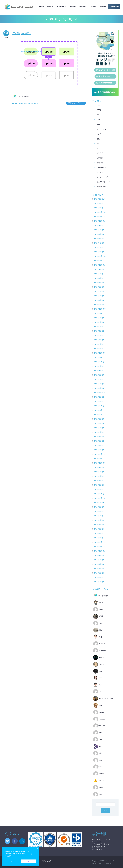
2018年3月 (98, 582)
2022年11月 (98, 357)
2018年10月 (98, 551)
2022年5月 (98, 384)
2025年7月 (98, 234)
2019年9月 (98, 503)
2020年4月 (98, 481)
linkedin (22, 841)
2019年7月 (98, 511)
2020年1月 (98, 489)
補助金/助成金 (101, 187)
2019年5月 (98, 520)
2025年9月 (98, 225)
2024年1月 (98, 305)
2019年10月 (98, 498)
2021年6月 (98, 428)
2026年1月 (98, 208)
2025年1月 (98, 252)
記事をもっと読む (75, 103)
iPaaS (99, 105)
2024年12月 (98, 256)
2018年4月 (98, 577)
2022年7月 (98, 375)
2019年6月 (98, 516)
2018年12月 (98, 542)
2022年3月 (98, 393)
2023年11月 (98, 313)
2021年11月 (98, 410)
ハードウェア (101, 168)
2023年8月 (98, 322)
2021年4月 (98, 437)
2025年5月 (98, 239)
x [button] (37, 848)
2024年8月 (98, 274)
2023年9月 (98, 318)
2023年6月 (98, 331)
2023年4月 (98, 340)
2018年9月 (98, 555)
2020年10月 (98, 463)
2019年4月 (98, 525)
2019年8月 (98, 507)
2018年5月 (98, 573)
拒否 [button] (12, 861)
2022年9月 (98, 366)
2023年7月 (98, 327)
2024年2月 (98, 300)
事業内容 (50, 7)
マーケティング (102, 177)
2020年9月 (98, 467)
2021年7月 (98, 423)
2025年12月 (98, 212)
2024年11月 (98, 261)
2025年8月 (98, 230)
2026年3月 (98, 199)
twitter (7, 841)
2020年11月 (98, 459)
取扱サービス (62, 7)
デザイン (100, 172)
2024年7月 (98, 278)
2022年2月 (98, 397)
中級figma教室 (22, 33)
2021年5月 (98, 432)
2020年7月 (98, 472)
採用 (98, 124)
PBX (98, 115)
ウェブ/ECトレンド (103, 182)
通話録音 (100, 163)
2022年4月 (98, 388)
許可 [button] (28, 861)
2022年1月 (98, 401)
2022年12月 (98, 353)
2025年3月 (98, 247)
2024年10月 (98, 265)
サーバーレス (101, 129)
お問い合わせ (114, 7)
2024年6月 (98, 283)
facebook (15, 841)
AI (97, 148)
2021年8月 (98, 419)
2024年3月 (98, 296)
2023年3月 (98, 344)
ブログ (99, 134)
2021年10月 (98, 415)
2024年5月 (98, 287)
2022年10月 (98, 362)
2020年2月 (98, 485)
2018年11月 (98, 547)
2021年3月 (98, 441)
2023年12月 (98, 309)
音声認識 (100, 158)
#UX (17, 103)
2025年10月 (98, 221)
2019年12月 (98, 494)
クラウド (100, 153)
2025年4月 (98, 243)
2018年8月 (98, 560)
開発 (98, 139)
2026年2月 (98, 203)
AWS (98, 120)
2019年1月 (98, 538)
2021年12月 (98, 406)
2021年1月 (98, 450)
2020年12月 (98, 454)
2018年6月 (98, 569)
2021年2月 (98, 445)
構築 (98, 144)
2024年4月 (98, 291)
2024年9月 (98, 269)
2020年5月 (98, 476)
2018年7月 (98, 564)
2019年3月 (98, 529)
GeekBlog (92, 7)
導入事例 (82, 7)
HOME (42, 7)
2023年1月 (98, 349)
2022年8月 (98, 371)
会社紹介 (73, 7)
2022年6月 (98, 379)
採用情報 (103, 7)
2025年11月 (98, 217)
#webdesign (29, 103)
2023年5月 (98, 335)
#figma (22, 103)
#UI (14, 103)
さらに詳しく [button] (9, 856)
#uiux (36, 103)
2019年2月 (98, 533)
